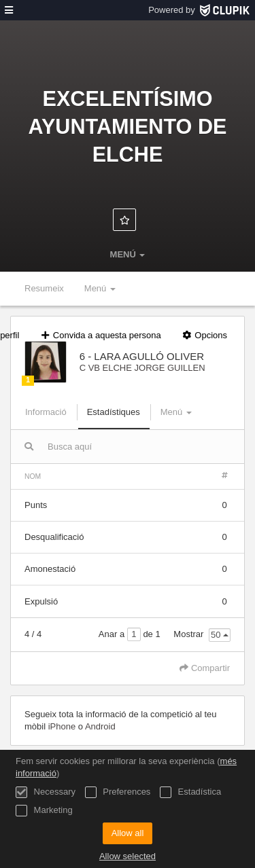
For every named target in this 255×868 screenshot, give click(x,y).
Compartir (205, 668)
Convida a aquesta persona (100, 335)
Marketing (44, 811)
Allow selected (128, 856)
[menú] (9, 10)
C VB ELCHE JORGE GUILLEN (142, 368)
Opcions (204, 335)
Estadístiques (114, 412)
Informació (46, 412)
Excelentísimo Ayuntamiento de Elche (128, 126)
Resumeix (44, 288)
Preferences (118, 792)
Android (100, 726)
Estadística (190, 792)
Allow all (128, 833)
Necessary (46, 792)
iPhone (63, 726)
